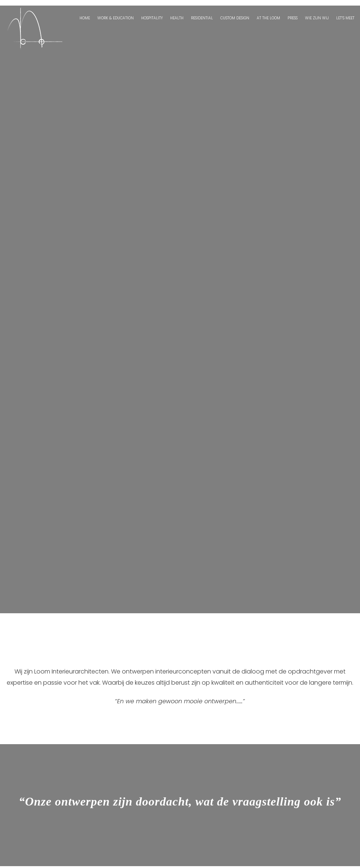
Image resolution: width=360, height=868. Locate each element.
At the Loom (268, 18)
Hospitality (152, 18)
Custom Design (235, 18)
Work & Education (116, 18)
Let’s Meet (345, 18)
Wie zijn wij (317, 18)
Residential (202, 18)
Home (85, 18)
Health (177, 18)
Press (293, 18)
